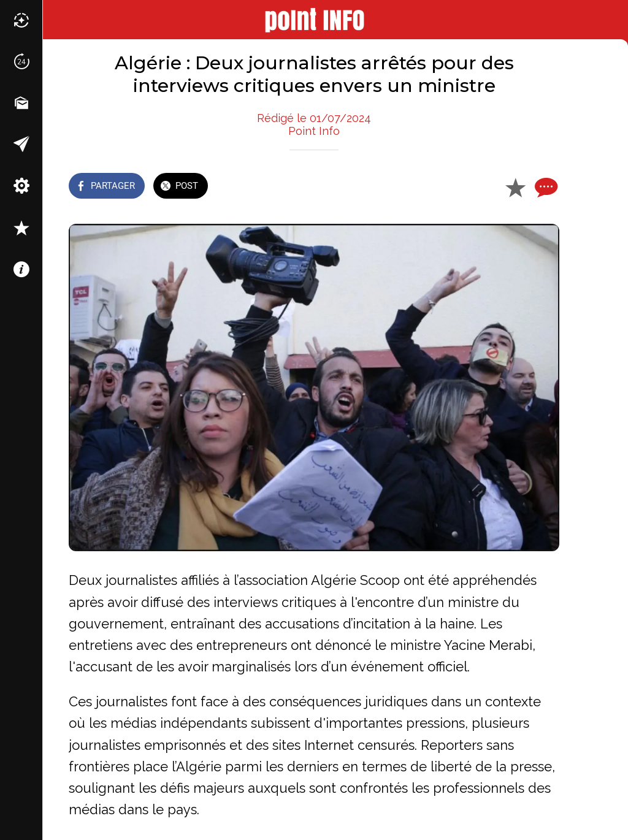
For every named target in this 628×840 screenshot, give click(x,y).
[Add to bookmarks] (515, 187)
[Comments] (545, 187)
